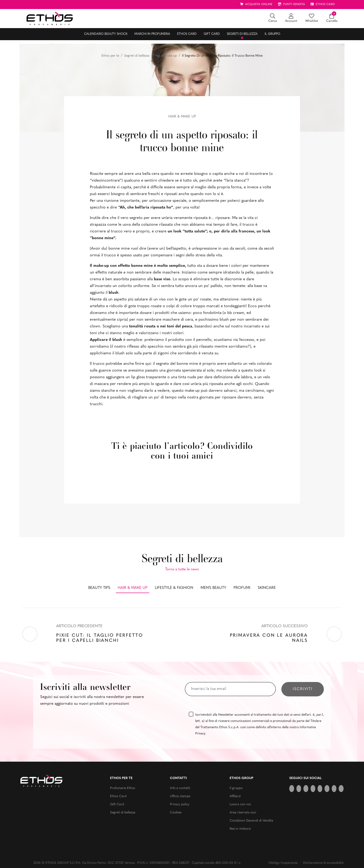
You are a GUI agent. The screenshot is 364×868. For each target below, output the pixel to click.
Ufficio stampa (180, 796)
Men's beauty (213, 588)
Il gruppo (272, 34)
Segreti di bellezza (242, 34)
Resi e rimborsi (240, 829)
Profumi (242, 588)
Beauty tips (99, 588)
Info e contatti (180, 788)
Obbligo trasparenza (283, 863)
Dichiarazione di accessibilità (323, 863)
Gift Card (212, 34)
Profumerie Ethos (123, 788)
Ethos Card (187, 34)
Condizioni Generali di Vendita (251, 821)
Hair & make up (166, 56)
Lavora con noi (240, 804)
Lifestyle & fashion (174, 588)
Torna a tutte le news (182, 569)
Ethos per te (110, 56)
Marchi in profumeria (152, 34)
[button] (273, 18)
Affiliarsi (235, 796)
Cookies (176, 813)
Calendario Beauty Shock (106, 34)
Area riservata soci (243, 813)
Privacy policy (180, 804)
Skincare (267, 588)
